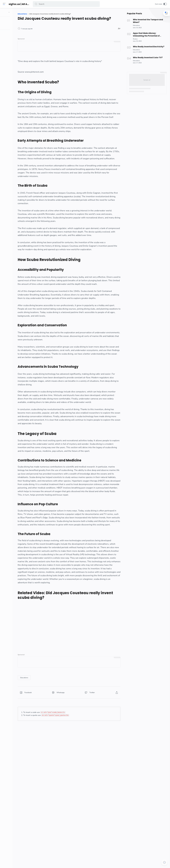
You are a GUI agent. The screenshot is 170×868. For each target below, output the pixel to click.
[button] (36, 4)
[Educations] (42, 755)
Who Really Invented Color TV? (147, 58)
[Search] (66, 4)
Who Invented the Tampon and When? (147, 21)
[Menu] (5, 4)
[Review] (134, 39)
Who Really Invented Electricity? (148, 47)
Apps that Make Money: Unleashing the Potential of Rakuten (145, 35)
